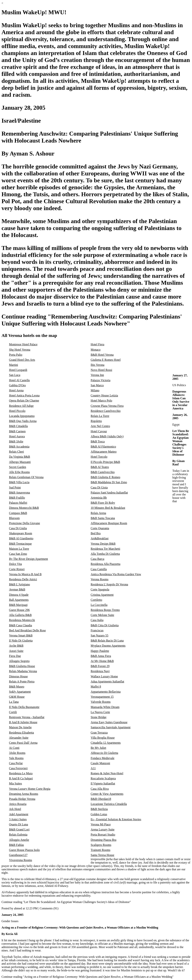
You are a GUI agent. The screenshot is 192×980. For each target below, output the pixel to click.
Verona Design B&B (103, 544)
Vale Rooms (16, 758)
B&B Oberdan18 (101, 799)
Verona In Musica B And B (25, 574)
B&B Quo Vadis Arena (23, 421)
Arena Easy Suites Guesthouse (109, 722)
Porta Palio (16, 355)
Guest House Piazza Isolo (24, 850)
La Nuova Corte (100, 712)
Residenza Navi (100, 671)
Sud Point (15, 487)
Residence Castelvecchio (106, 411)
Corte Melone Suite (102, 615)
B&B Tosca (98, 441)
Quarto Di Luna (18, 824)
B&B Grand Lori (19, 829)
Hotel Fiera (97, 344)
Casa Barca (97, 559)
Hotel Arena (16, 390)
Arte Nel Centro (100, 426)
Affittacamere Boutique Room (109, 523)
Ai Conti (14, 748)
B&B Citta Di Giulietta (105, 625)
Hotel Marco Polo (102, 401)
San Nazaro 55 (100, 635)
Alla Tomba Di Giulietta (105, 554)
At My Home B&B (102, 661)
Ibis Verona (98, 365)
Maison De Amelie (20, 727)
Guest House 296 (19, 610)
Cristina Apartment (102, 595)
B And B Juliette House (23, 722)
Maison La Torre (19, 549)
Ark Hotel (15, 809)
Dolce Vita (15, 564)
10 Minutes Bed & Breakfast (108, 508)
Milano (95, 390)
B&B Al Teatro (100, 467)
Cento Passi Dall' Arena (23, 743)
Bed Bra (96, 533)
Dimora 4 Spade (19, 595)
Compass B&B (18, 513)
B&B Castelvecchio (103, 472)
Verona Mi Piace (101, 824)
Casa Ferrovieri (18, 768)
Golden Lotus (99, 814)
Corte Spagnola (100, 589)
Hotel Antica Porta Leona (24, 395)
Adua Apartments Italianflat (108, 681)
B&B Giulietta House (22, 666)
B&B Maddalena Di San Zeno (109, 482)
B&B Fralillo (17, 498)
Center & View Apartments (107, 794)
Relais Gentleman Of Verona (26, 477)
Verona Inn (97, 375)
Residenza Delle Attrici (23, 579)
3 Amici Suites (18, 819)
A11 (93, 768)
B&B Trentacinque (20, 544)
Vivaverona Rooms (21, 860)
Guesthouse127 (18, 855)
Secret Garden (18, 467)
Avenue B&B (17, 589)
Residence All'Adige (21, 406)
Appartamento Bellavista (106, 692)
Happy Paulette (100, 651)
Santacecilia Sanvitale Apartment (111, 727)
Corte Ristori (17, 569)
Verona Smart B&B (21, 635)
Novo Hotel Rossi (102, 370)
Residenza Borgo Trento (105, 610)
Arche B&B (16, 646)
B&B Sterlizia (99, 809)
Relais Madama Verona (23, 671)
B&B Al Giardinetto (21, 538)
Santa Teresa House (103, 855)
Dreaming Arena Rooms (24, 794)
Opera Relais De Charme (24, 401)
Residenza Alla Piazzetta (106, 564)
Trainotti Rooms (101, 850)
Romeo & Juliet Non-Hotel (107, 773)
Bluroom (14, 518)
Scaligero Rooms (101, 845)
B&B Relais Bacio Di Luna (107, 641)
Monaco (96, 350)
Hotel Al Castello (19, 380)
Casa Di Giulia (18, 528)
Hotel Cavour (99, 431)
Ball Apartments (19, 600)
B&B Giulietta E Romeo (106, 477)
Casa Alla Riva (100, 789)
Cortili (13, 712)
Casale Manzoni (100, 763)
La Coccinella (99, 605)
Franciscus (97, 630)
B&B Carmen (17, 431)
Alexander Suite (19, 738)
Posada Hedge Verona (22, 799)
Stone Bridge (99, 717)
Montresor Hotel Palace (23, 344)
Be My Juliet (99, 748)
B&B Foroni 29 (100, 666)
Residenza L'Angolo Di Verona (109, 584)
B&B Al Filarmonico (103, 447)
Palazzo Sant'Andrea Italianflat (109, 493)
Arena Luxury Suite (103, 829)
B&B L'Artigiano (19, 584)
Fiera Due (15, 656)
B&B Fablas (16, 845)
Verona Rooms (100, 579)
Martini (13, 365)
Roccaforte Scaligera (103, 778)
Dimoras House (18, 676)
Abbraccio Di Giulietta (105, 753)
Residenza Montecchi (22, 620)
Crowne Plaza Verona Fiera (107, 406)
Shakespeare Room (21, 533)
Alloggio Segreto (19, 661)
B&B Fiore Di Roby (103, 503)
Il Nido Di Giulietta (21, 641)
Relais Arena (98, 513)
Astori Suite (16, 651)
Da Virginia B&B (19, 457)
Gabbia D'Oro (17, 385)
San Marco (97, 385)
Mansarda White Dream (105, 707)
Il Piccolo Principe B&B (105, 462)
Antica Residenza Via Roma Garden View (116, 574)
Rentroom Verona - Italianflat (27, 717)
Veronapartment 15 (102, 697)
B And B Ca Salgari (21, 778)
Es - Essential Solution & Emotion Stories (116, 819)
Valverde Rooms (101, 702)
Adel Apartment (19, 814)
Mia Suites (15, 783)
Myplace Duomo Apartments (108, 646)
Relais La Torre (100, 416)
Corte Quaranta (100, 528)
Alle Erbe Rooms (19, 472)
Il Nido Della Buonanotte (24, 707)
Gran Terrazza (99, 733)
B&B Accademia (19, 447)
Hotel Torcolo (99, 457)
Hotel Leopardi (18, 370)
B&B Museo (17, 687)
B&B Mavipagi (18, 605)
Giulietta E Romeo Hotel (106, 360)
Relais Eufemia (18, 835)
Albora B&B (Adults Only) (107, 436)
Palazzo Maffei (18, 503)
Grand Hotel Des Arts (22, 360)
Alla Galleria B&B (20, 615)
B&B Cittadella (18, 426)
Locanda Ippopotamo (22, 416)
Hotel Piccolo (17, 411)
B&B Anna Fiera (101, 656)
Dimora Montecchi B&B (24, 508)
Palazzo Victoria (101, 380)
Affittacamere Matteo (104, 452)
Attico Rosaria (18, 804)
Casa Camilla (99, 569)
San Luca (15, 375)
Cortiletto (96, 600)
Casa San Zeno (18, 554)
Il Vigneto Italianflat (103, 783)
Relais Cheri (16, 452)
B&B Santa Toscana (103, 518)
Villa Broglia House (103, 738)
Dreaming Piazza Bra (104, 840)
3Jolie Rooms (17, 753)
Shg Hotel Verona (20, 350)
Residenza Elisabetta (21, 733)
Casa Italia (97, 620)
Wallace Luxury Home (104, 676)
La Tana (14, 702)
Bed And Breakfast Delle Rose (27, 630)
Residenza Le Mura (21, 773)
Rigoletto (96, 421)
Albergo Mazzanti (20, 462)
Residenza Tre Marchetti (105, 549)
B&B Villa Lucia (19, 482)
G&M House (17, 697)
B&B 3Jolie (16, 441)
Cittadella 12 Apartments (106, 743)
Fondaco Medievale (103, 758)
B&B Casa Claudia (21, 625)
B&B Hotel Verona (102, 355)
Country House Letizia (104, 395)
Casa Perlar (16, 763)
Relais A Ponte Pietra (22, 681)
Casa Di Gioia (99, 487)
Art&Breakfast (100, 538)
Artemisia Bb (99, 498)
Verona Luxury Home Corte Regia (30, 789)
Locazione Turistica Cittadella (109, 804)
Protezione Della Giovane (24, 523)
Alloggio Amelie (19, 840)
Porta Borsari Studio (103, 835)
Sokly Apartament (20, 692)
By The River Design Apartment (28, 559)
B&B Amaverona (19, 493)
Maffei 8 (96, 687)
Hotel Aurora (17, 436)
